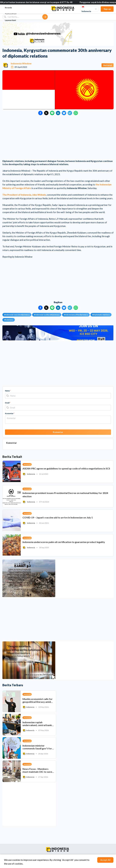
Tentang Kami (11, 14)
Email (8, 403)
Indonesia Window (21, 63)
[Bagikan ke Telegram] (70, 113)
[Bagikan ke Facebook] (40, 113)
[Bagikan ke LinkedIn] (58, 113)
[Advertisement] (58, 138)
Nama (8, 391)
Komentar (10, 413)
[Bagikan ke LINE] (52, 113)
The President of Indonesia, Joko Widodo (24, 195)
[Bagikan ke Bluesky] (64, 113)
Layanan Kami (10, 20)
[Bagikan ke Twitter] (46, 113)
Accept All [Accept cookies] (105, 860)
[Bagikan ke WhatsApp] (76, 113)
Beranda (8, 8)
